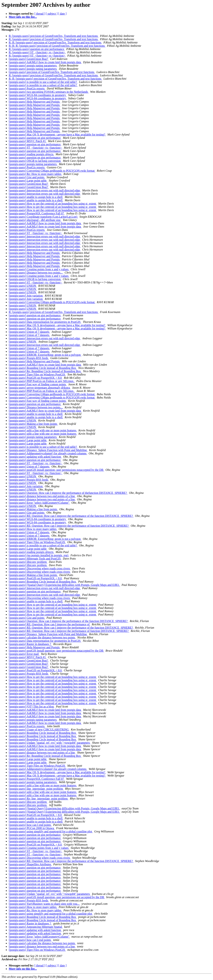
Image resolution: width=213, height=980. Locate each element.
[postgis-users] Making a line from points (33, 424)
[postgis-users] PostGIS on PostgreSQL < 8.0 (36, 378)
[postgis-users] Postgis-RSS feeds (29, 358)
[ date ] (62, 14)
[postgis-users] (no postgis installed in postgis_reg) (39, 555)
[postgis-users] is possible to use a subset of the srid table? (43, 82)
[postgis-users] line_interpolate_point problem (36, 789)
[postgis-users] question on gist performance (35, 138)
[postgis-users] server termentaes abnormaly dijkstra (40, 388)
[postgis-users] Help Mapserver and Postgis (35, 102)
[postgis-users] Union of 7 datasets (29, 332)
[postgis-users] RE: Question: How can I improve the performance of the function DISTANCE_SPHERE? (71, 516)
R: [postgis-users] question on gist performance (37, 49)
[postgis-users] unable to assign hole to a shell (36, 197)
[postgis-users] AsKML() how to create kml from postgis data (45, 62)
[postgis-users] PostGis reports (27, 88)
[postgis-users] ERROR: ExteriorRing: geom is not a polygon (45, 355)
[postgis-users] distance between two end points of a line (42, 496)
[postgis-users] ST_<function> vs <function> (36, 148)
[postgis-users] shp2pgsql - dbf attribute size (35, 220)
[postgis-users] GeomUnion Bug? (29, 59)
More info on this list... (23, 17)
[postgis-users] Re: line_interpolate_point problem (39, 799)
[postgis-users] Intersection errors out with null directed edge (45, 190)
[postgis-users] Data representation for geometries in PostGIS (45, 322)
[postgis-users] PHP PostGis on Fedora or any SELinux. (42, 381)
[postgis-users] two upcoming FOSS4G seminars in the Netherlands (49, 92)
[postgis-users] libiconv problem (28, 562)
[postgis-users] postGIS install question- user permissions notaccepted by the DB (56, 470)
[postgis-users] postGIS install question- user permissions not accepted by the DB (57, 897)
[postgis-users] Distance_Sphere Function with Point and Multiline (48, 450)
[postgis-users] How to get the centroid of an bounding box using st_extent (53, 204)
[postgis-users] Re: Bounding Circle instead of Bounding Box (45, 371)
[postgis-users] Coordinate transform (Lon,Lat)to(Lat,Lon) (43, 217)
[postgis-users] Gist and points (27, 177)
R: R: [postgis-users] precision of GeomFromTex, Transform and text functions (55, 42)
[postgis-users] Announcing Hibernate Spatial (36, 927)
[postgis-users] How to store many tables (33, 529)
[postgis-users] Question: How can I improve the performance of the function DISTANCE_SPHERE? (68, 621)
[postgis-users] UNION (23, 286)
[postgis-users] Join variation (26, 296)
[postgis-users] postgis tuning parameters (33, 65)
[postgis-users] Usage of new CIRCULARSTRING (39, 730)
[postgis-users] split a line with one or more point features (43, 430)
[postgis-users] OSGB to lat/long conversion (35, 161)
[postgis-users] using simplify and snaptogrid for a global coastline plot (51, 831)
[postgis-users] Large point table (28, 181)
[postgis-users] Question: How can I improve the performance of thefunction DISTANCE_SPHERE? (68, 493)
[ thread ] (40, 14)
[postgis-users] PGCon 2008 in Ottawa (32, 828)
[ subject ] (52, 14)
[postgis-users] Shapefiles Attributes (30, 864)
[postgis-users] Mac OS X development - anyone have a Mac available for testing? (57, 135)
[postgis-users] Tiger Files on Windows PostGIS (37, 374)
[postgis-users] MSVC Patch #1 (28, 141)
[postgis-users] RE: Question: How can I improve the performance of (50, 624)
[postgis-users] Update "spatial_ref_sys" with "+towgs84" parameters (50, 743)
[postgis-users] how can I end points (30, 825)
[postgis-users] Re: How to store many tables (35, 174)
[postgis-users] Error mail (24, 654)
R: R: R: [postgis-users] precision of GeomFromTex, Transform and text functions (57, 46)
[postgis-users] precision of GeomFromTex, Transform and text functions (52, 72)
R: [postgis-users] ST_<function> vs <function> (37, 52)
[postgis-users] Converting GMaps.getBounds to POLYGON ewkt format (52, 171)
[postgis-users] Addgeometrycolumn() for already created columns (48, 453)
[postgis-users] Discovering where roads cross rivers (40, 568)
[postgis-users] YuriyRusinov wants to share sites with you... (44, 904)
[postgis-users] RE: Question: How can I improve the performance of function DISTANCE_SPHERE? (69, 526)
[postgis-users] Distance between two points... (36, 273)
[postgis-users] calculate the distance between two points (42, 637)
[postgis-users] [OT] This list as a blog (32, 707)
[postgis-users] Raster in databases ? (30, 644)
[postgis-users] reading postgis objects (31, 154)
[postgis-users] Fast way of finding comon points (38, 384)
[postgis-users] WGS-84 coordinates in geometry (38, 95)
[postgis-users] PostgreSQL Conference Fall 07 (37, 213)
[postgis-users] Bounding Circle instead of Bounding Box (43, 368)
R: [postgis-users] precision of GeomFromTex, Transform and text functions (54, 36)
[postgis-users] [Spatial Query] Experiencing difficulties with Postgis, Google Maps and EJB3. (64, 585)
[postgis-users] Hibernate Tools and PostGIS (35, 559)
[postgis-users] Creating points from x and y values (39, 269)
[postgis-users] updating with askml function (35, 457)
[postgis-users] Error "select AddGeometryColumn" (39, 503)
